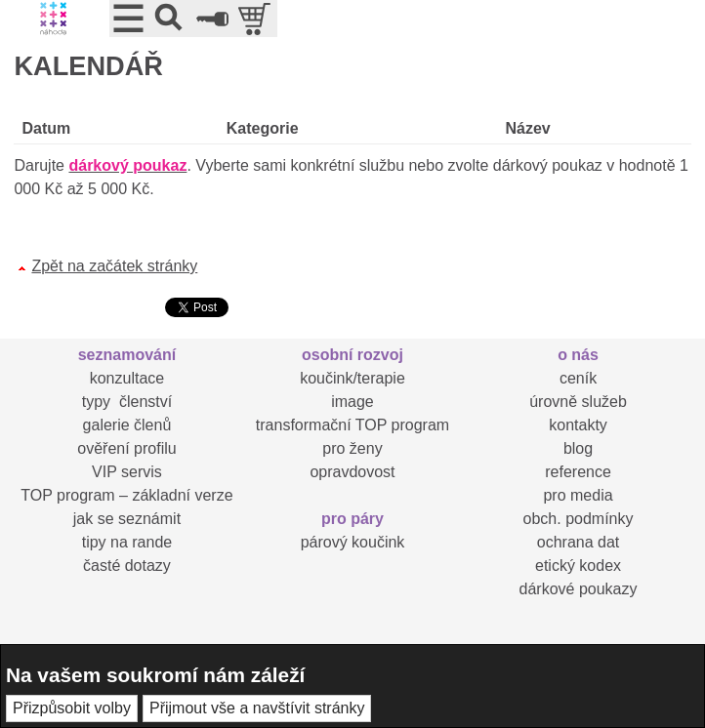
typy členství (127, 402)
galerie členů (127, 425)
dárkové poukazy (579, 589)
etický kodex (578, 566)
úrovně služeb (578, 402)
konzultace (127, 378)
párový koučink (353, 542)
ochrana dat (579, 542)
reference (578, 472)
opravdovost (352, 472)
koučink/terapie (352, 378)
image (352, 402)
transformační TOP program (352, 425)
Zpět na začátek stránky (114, 266)
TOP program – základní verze (126, 495)
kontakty (578, 425)
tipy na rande (127, 542)
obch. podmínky (579, 519)
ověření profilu (126, 448)
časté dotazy (127, 566)
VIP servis (127, 472)
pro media (578, 495)
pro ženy (352, 448)
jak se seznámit (127, 519)
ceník (578, 378)
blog (578, 448)
